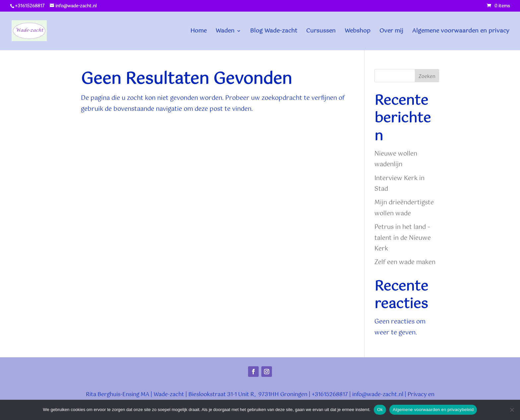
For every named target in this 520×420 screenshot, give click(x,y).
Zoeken (427, 77)
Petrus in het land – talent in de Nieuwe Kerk (403, 238)
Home (198, 32)
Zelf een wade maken (405, 262)
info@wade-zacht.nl (378, 395)
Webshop (357, 32)
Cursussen (321, 32)
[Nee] (512, 410)
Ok (380, 410)
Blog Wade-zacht (274, 32)
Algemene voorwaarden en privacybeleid (433, 410)
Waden (225, 32)
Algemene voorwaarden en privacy (461, 32)
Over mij (391, 32)
